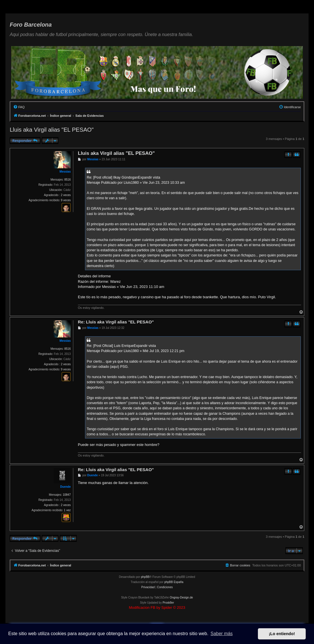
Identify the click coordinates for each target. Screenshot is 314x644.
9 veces (66, 200)
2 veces (66, 195)
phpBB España (174, 582)
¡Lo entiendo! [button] (282, 634)
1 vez (67, 510)
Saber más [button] (222, 634)
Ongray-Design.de (181, 597)
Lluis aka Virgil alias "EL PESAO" (52, 130)
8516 (68, 180)
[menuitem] (19, 107)
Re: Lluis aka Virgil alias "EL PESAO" (116, 322)
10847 (67, 495)
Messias (65, 172)
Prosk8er (168, 603)
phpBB (145, 577)
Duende (65, 487)
